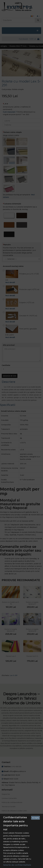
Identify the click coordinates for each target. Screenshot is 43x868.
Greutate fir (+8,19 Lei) (20, 317)
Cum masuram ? (10, 112)
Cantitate (6, 365)
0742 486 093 (16, 767)
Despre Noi (6, 794)
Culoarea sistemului (12, 204)
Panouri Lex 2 (11, 656)
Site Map (5, 825)
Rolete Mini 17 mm (18, 46)
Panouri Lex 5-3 (32, 656)
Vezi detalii (10, 282)
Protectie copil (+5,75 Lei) (21, 291)
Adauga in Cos (10, 376)
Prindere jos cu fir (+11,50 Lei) (21, 277)
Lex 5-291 (14, 675)
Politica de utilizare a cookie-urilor (14, 811)
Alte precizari (9, 345)
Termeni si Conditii (9, 807)
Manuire (7, 245)
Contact (5, 821)
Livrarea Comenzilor (9, 798)
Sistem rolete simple (13, 132)
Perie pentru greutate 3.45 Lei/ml (21, 332)
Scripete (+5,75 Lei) (19, 304)
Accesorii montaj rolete (13, 266)
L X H (6, 104)
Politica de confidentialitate (12, 803)
